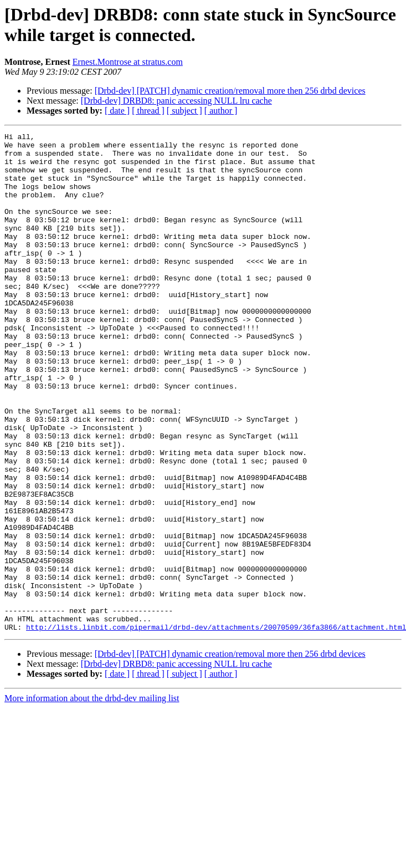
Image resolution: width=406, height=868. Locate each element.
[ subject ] (184, 111)
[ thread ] (148, 111)
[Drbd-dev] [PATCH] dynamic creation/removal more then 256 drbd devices (230, 91)
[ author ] (221, 111)
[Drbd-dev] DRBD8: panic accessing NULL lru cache (176, 101)
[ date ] (117, 111)
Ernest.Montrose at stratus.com (128, 62)
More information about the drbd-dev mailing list (92, 798)
